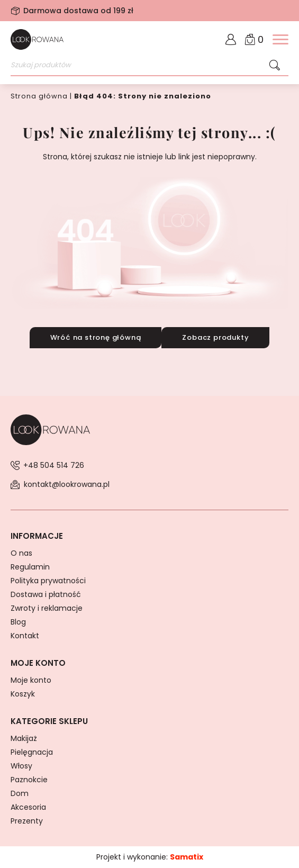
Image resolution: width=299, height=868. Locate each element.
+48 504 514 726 (54, 465)
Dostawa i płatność (46, 594)
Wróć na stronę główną (96, 337)
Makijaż (24, 738)
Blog (18, 622)
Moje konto (31, 680)
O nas (21, 553)
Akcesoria (28, 807)
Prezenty (27, 821)
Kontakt (25, 636)
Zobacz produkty (215, 337)
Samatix (187, 857)
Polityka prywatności (48, 581)
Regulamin (30, 567)
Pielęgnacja (32, 752)
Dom (20, 793)
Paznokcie (29, 780)
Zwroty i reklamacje (47, 608)
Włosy (21, 766)
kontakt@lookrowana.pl (67, 484)
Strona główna (39, 96)
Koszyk (23, 694)
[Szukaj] (275, 66)
